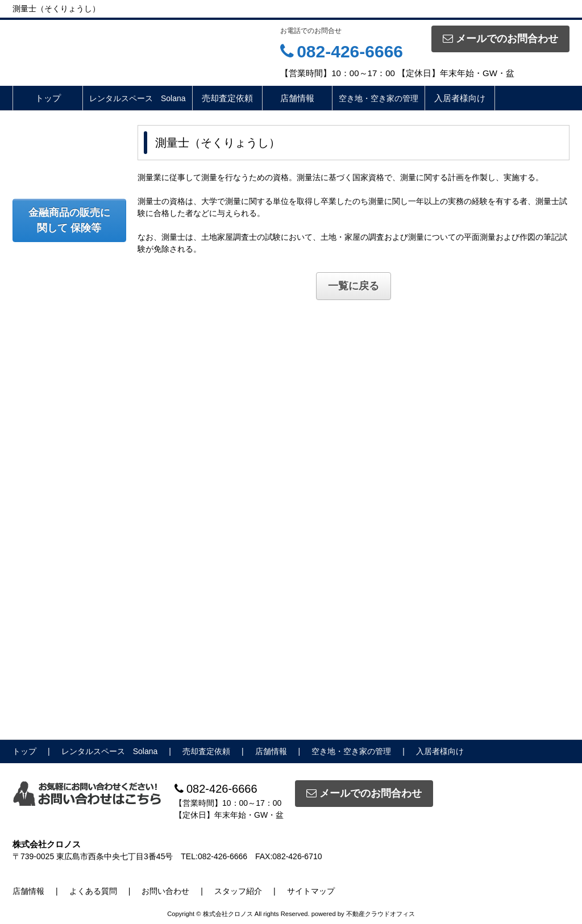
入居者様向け (460, 98)
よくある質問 (93, 891)
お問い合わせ (165, 891)
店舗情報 (297, 98)
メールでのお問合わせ (500, 39)
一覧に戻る (354, 286)
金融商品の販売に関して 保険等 (69, 220)
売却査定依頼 (227, 98)
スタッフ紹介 (238, 891)
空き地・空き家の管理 (379, 98)
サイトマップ (311, 891)
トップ (48, 98)
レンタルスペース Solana (138, 98)
